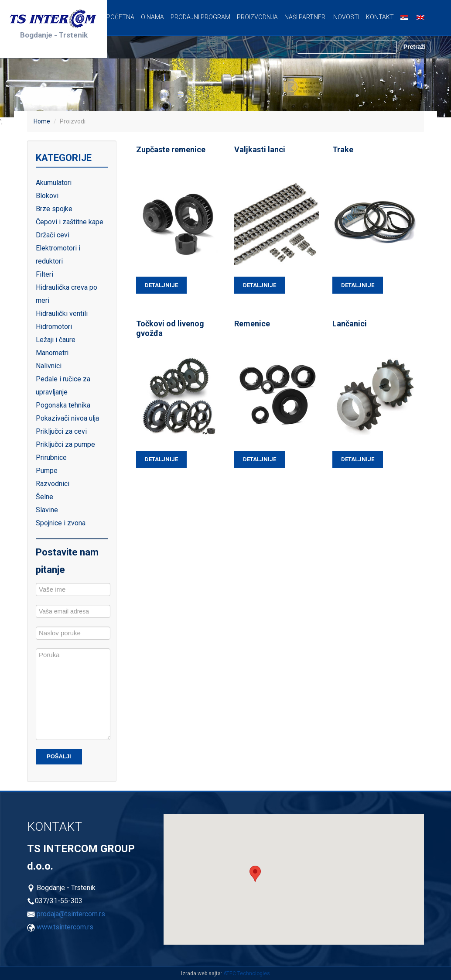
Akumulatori (54, 183)
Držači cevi (53, 235)
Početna (120, 17)
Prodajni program (200, 17)
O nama (152, 17)
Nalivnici (49, 366)
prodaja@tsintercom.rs (71, 914)
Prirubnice (51, 457)
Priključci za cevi (61, 431)
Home (42, 121)
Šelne (44, 497)
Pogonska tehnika (63, 405)
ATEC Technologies (247, 973)
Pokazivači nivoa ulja (67, 418)
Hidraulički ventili (62, 314)
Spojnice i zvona (61, 523)
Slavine (47, 510)
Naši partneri (306, 17)
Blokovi (47, 196)
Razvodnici (53, 484)
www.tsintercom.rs (65, 927)
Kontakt (380, 17)
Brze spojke (54, 209)
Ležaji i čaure (56, 340)
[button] (255, 874)
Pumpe (47, 471)
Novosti (346, 17)
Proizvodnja (257, 17)
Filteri (44, 274)
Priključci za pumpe (65, 444)
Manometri (52, 353)
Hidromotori (54, 327)
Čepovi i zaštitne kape (70, 222)
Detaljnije (161, 285)
